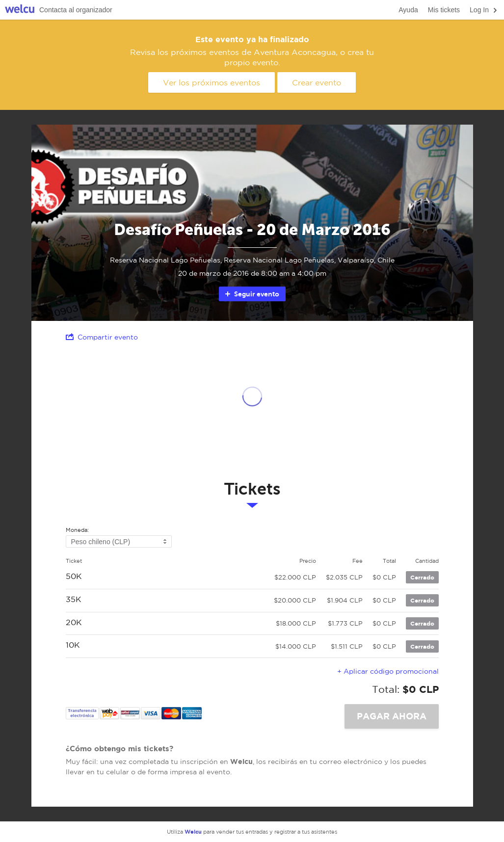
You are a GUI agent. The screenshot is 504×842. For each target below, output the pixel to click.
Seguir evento (252, 294)
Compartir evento (102, 337)
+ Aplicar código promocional (388, 671)
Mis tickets (444, 10)
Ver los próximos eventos (212, 82)
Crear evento (317, 82)
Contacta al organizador (76, 10)
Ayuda (408, 10)
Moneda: (77, 530)
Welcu (20, 10)
